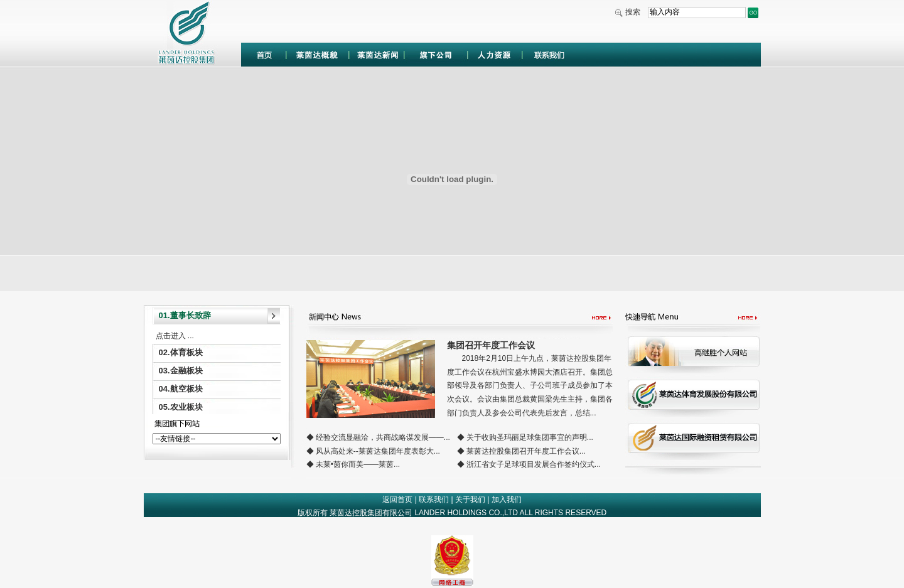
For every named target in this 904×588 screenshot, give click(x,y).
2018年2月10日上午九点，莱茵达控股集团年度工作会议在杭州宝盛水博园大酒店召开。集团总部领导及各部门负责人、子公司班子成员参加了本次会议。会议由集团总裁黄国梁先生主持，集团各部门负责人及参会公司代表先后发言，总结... (530, 385)
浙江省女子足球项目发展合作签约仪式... (534, 464)
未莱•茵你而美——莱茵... (358, 464)
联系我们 (434, 500)
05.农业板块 (181, 407)
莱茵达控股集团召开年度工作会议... (526, 451)
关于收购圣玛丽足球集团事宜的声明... (530, 437)
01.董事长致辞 (185, 315)
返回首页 (397, 500)
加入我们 (507, 500)
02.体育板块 (181, 352)
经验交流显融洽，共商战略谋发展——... (383, 437)
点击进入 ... (175, 336)
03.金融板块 (181, 371)
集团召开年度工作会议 (491, 345)
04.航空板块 (181, 389)
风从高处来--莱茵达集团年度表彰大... (378, 451)
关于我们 (470, 500)
